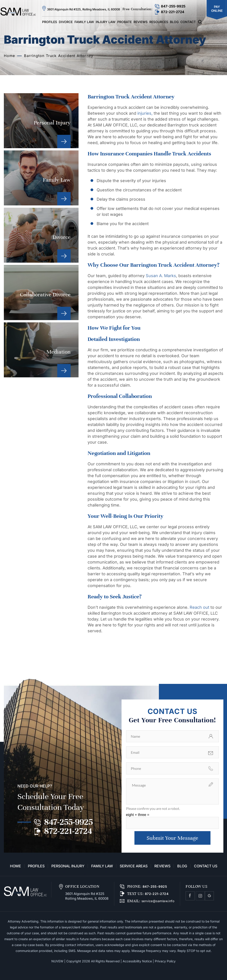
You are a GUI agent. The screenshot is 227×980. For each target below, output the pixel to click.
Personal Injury (41, 121)
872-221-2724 (173, 12)
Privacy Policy (165, 961)
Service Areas (134, 866)
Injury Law (106, 22)
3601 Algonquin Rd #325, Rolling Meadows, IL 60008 (84, 9)
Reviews (141, 22)
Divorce (66, 22)
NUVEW (57, 961)
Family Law (84, 22)
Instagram (200, 896)
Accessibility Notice (137, 961)
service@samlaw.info (157, 901)
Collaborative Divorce (41, 292)
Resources (159, 22)
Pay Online (217, 10)
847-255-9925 (173, 6)
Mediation (41, 350)
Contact (188, 22)
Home (16, 866)
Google (209, 896)
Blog (174, 22)
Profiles (50, 22)
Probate (124, 22)
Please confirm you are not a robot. (153, 808)
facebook (190, 896)
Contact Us (206, 866)
